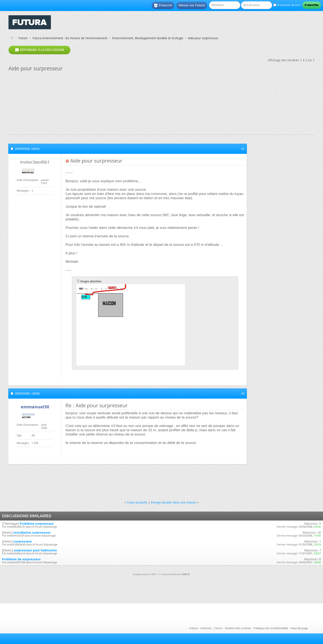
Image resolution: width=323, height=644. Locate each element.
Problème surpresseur (37, 524)
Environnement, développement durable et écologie (148, 38)
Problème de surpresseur (21, 559)
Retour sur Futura (192, 5)
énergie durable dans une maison (174, 502)
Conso (218, 628)
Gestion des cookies (238, 628)
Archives (206, 628)
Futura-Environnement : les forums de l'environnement (70, 38)
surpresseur (23, 541)
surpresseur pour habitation (35, 550)
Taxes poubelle (137, 502)
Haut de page (299, 628)
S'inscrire (163, 6)
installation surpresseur (32, 532)
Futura (194, 628)
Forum (23, 38)
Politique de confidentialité (271, 628)
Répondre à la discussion (39, 50)
